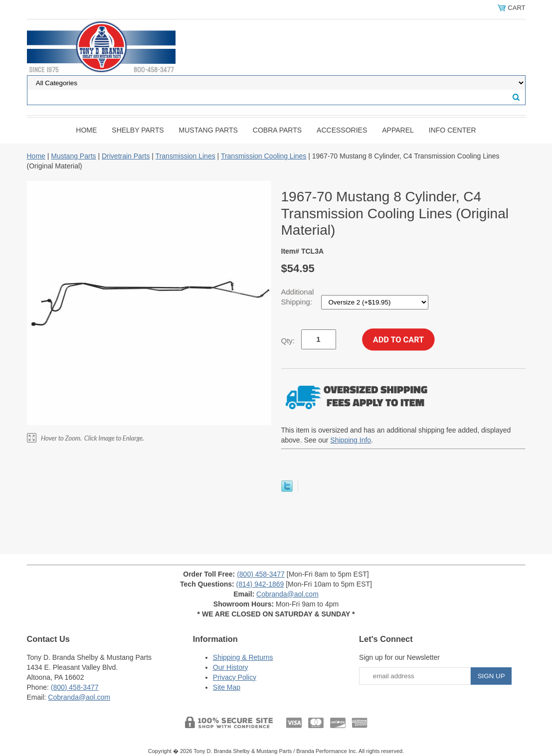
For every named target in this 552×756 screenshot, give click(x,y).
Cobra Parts (277, 130)
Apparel (398, 130)
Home (86, 130)
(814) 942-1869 (260, 584)
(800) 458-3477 (261, 574)
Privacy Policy (235, 677)
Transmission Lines (185, 156)
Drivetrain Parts (126, 156)
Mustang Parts (208, 130)
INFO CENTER (453, 130)
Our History (231, 667)
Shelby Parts (138, 130)
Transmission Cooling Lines (264, 156)
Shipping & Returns (243, 657)
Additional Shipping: (298, 297)
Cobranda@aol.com (287, 594)
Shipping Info (351, 440)
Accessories (342, 130)
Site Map (227, 687)
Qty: (288, 341)
